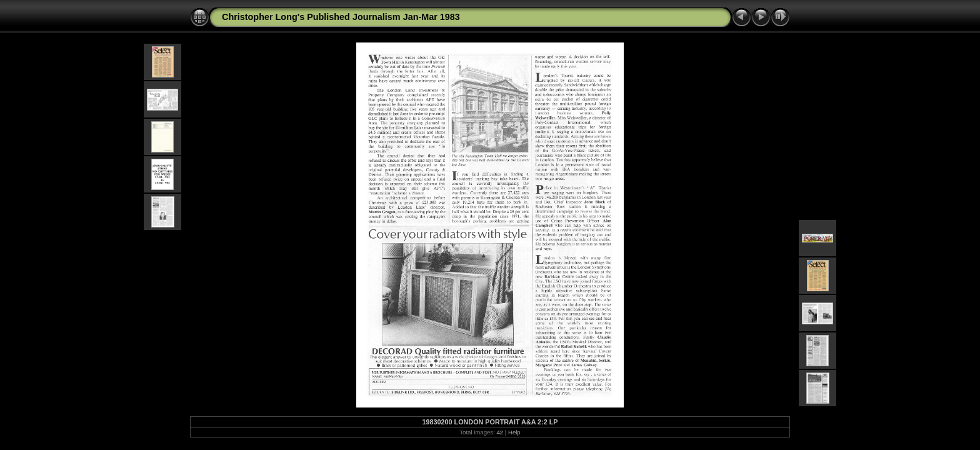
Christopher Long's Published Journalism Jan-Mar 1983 (341, 17)
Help (514, 432)
